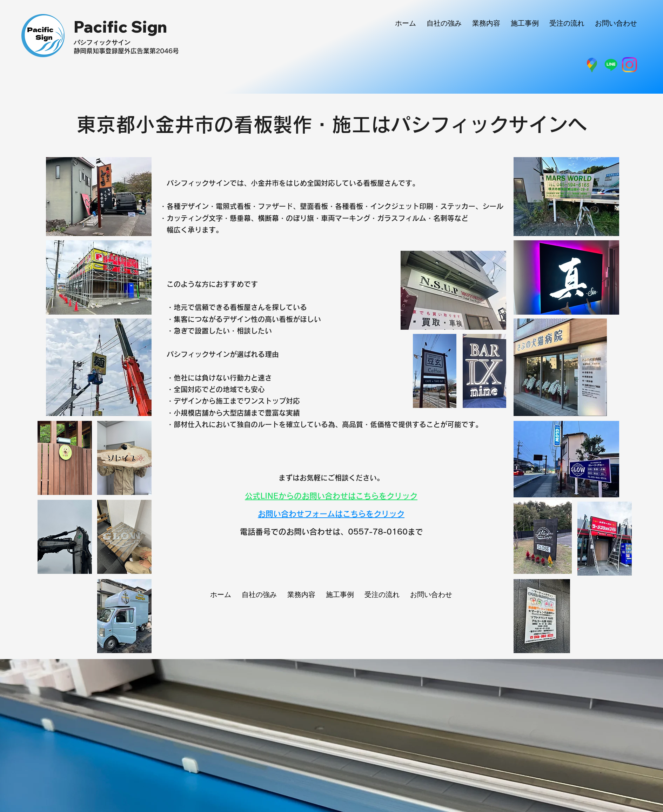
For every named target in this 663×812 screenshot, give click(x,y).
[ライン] (611, 65)
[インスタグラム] (629, 65)
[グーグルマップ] (592, 65)
